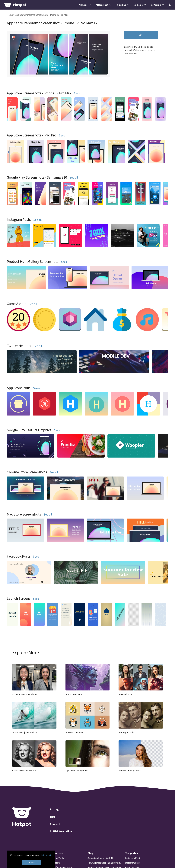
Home (10, 15)
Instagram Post (132, 858)
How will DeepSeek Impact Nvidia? (104, 863)
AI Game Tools (57, 858)
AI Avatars (55, 863)
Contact (55, 824)
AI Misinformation (61, 831)
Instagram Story (133, 863)
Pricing (54, 809)
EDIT (141, 35)
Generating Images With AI (100, 858)
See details (47, 855)
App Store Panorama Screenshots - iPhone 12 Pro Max (42, 15)
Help (53, 817)
